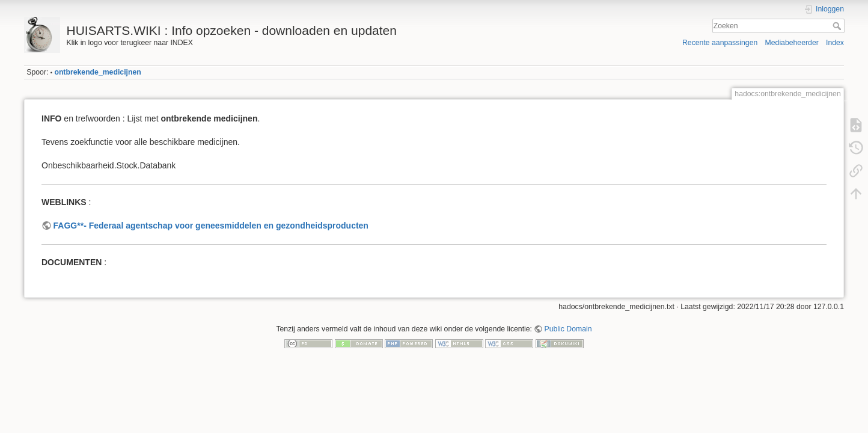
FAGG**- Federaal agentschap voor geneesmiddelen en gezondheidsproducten (211, 226)
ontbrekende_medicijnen (97, 72)
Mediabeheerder (792, 43)
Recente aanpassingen (720, 43)
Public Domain (568, 329)
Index (835, 43)
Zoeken (838, 26)
